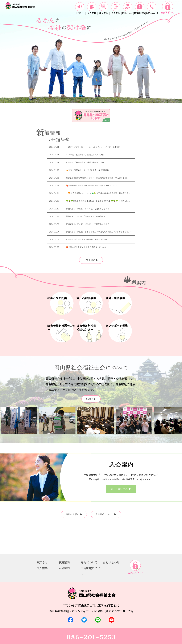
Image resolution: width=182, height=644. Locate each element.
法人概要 (42, 541)
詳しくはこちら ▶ (121, 489)
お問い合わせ (111, 535)
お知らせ (42, 535)
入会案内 (64, 541)
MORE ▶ (91, 399)
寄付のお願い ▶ (74, 514)
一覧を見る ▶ (91, 260)
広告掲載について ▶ (106, 514)
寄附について (89, 535)
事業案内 (64, 535)
